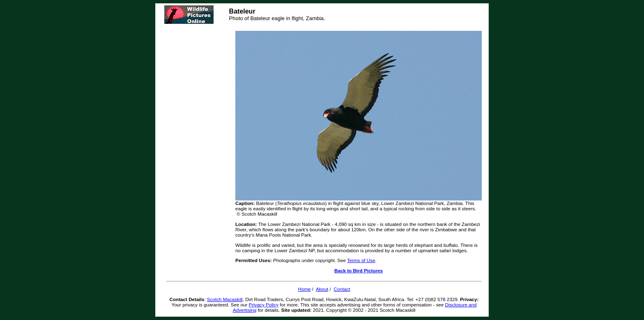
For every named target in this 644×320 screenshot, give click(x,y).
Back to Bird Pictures (359, 271)
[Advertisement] (199, 152)
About (322, 289)
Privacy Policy (264, 305)
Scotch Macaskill (225, 299)
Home (304, 289)
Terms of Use (361, 260)
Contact (342, 289)
